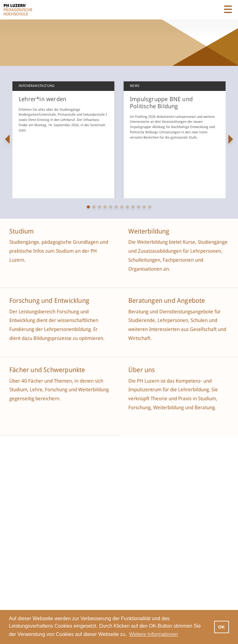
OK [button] (222, 627)
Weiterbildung (149, 231)
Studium (22, 231)
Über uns (142, 370)
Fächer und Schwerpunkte (48, 370)
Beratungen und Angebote (167, 301)
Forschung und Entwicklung (49, 301)
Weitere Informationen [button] (154, 634)
